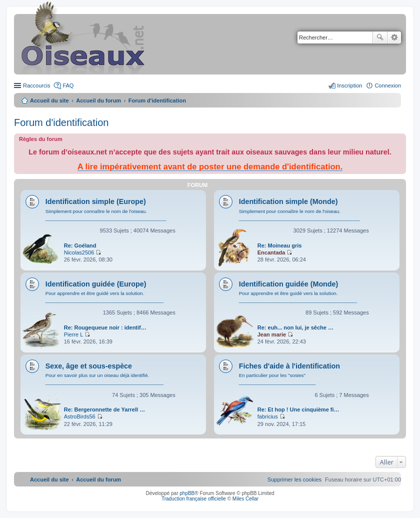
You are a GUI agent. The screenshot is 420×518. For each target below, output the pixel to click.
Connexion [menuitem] (388, 85)
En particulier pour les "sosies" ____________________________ (277, 379)
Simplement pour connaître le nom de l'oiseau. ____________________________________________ (106, 215)
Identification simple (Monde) (288, 201)
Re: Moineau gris (280, 245)
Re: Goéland (80, 245)
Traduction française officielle (194, 499)
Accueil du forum (98, 100)
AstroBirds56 (80, 416)
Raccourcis (36, 85)
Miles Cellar (245, 499)
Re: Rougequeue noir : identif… (105, 327)
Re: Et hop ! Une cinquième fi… (298, 409)
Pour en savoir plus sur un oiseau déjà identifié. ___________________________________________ (104, 379)
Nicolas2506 (79, 252)
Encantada (271, 252)
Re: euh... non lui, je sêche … (295, 327)
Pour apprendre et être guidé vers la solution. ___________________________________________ (104, 297)
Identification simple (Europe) (96, 201)
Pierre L (74, 334)
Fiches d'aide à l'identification (289, 366)
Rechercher (380, 37)
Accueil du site (49, 100)
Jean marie (272, 334)
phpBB (187, 493)
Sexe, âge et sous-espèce (89, 366)
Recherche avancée (394, 37)
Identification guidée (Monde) (289, 284)
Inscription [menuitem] (349, 85)
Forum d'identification (61, 122)
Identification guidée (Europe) (96, 284)
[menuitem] (294, 479)
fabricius (268, 416)
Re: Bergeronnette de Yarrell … (104, 409)
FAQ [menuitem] (68, 85)
